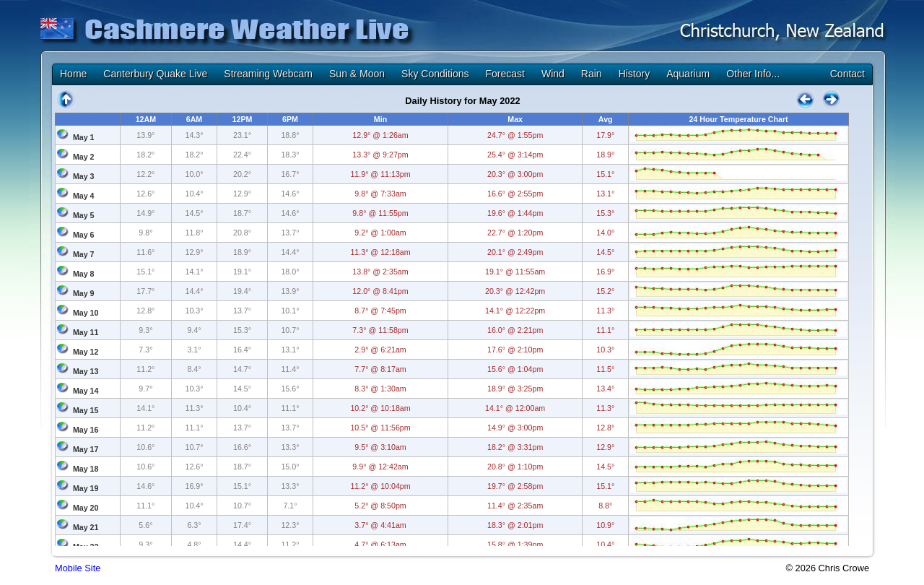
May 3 (84, 176)
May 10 (86, 313)
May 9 (84, 293)
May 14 (86, 391)
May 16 (86, 430)
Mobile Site (78, 568)
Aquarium (688, 74)
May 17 (86, 449)
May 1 (84, 137)
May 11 (86, 332)
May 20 (86, 508)
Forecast (505, 74)
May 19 (86, 488)
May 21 (86, 527)
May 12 (86, 352)
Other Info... (753, 74)
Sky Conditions (435, 74)
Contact (847, 74)
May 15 (86, 410)
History (635, 74)
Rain (592, 74)
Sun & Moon (357, 74)
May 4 (84, 196)
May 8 (84, 274)
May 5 (84, 215)
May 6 (84, 235)
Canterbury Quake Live (155, 74)
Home (73, 74)
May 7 (84, 254)
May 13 (86, 371)
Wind (553, 74)
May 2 (84, 157)
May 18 (86, 469)
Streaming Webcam (268, 74)
